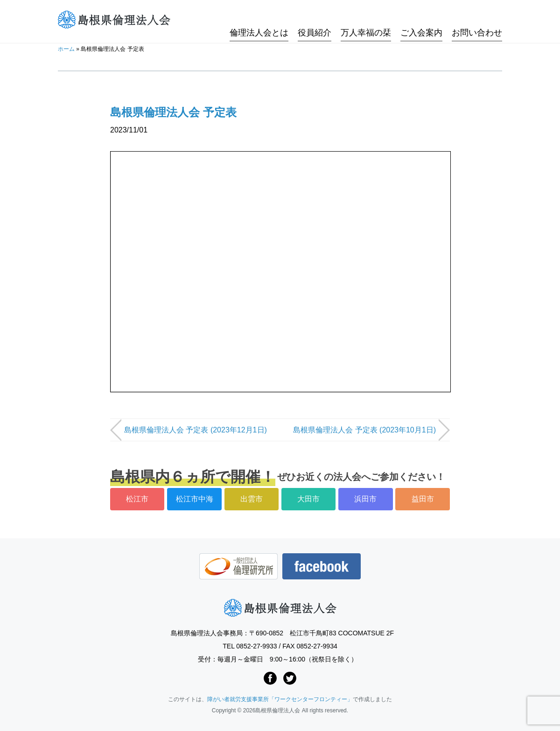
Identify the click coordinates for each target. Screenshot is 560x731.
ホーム (66, 49)
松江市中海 (195, 499)
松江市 (137, 499)
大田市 (308, 499)
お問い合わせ (477, 20)
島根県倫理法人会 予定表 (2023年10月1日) (364, 430)
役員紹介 (315, 20)
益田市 (423, 499)
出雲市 (252, 499)
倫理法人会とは (259, 20)
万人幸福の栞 (366, 20)
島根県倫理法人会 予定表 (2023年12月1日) (196, 430)
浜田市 (365, 499)
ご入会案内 (421, 20)
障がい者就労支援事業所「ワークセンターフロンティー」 (280, 699)
